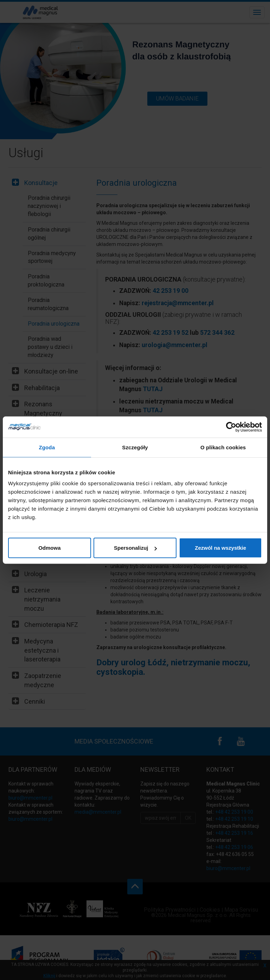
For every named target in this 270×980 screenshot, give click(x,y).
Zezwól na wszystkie (220, 548)
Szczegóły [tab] (135, 447)
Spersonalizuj (135, 548)
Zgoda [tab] (47, 447)
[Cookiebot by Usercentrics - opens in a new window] (231, 427)
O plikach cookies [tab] (223, 447)
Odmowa (49, 548)
